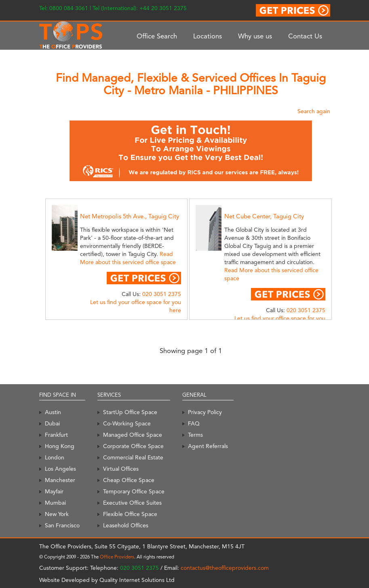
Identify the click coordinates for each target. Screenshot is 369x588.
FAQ (194, 423)
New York (57, 514)
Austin (53, 412)
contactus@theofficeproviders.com (225, 568)
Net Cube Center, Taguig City (264, 216)
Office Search (157, 36)
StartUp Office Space (130, 412)
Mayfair (54, 491)
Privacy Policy (205, 412)
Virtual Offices (121, 469)
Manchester (60, 480)
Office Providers (117, 557)
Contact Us (305, 36)
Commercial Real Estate (133, 457)
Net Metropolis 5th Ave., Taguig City (130, 216)
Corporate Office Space (133, 446)
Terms (195, 435)
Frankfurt (56, 435)
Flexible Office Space (130, 514)
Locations (208, 36)
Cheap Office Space (129, 480)
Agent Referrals (208, 446)
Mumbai (55, 503)
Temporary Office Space (134, 491)
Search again (314, 111)
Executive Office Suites (132, 503)
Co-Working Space (127, 423)
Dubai (52, 423)
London (55, 457)
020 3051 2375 (162, 294)
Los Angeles (60, 469)
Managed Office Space (133, 435)
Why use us (255, 36)
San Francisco (62, 525)
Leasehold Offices (126, 525)
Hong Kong (60, 446)
